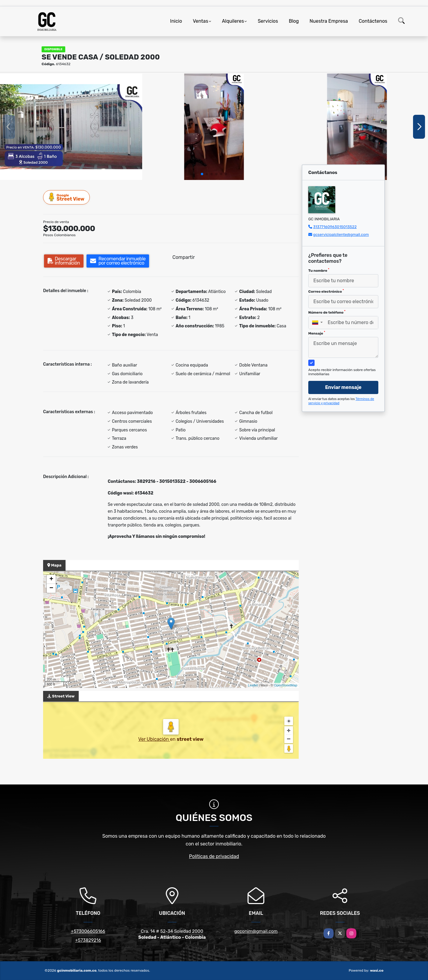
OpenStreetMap (286, 685)
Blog (294, 21)
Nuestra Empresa (329, 21)
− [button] (51, 588)
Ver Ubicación (154, 739)
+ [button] (51, 579)
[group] (71, 127)
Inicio (176, 21)
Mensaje (317, 333)
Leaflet (253, 685)
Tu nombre (319, 270)
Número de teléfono (327, 312)
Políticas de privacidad (214, 856)
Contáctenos (373, 21)
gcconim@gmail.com (256, 931)
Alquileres (233, 21)
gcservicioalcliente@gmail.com (341, 235)
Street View (67, 197)
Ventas (200, 21)
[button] (202, 174)
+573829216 (88, 940)
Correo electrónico (326, 291)
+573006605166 (88, 931)
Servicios (268, 21)
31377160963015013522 (335, 227)
